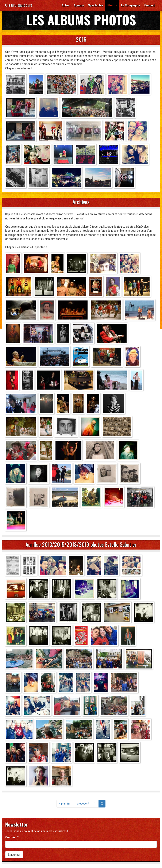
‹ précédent (82, 803)
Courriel (12, 837)
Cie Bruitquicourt (18, 5)
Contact (150, 5)
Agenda (79, 5)
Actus (65, 5)
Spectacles (96, 5)
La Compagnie (131, 5)
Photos (112, 5)
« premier (65, 803)
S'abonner (14, 855)
